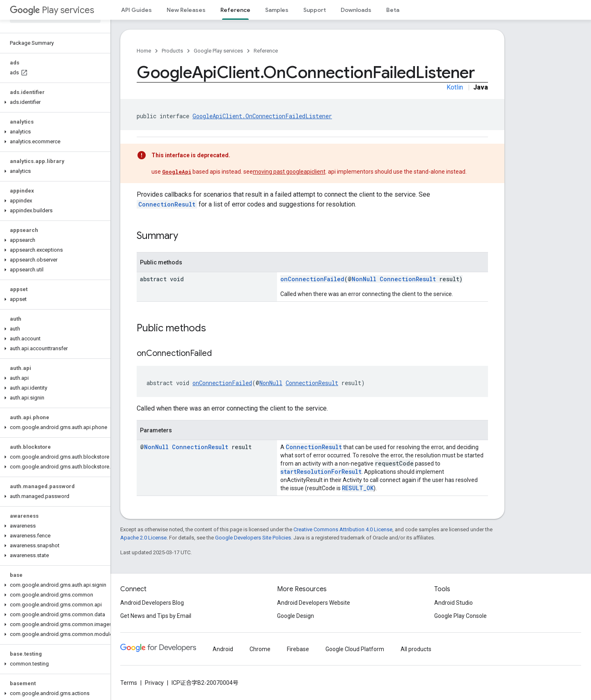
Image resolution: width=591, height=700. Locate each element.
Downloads (356, 10)
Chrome (260, 649)
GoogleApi (177, 172)
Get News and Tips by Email (156, 616)
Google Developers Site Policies (253, 538)
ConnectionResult (167, 204)
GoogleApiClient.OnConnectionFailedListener (262, 116)
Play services (52, 10)
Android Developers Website (314, 603)
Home (144, 51)
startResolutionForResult (321, 472)
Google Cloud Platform (355, 649)
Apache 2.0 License (143, 538)
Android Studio (454, 603)
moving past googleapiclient (289, 172)
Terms (129, 683)
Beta (393, 10)
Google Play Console (460, 616)
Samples (277, 10)
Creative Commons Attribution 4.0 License (343, 529)
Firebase (298, 649)
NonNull (364, 279)
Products (172, 51)
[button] (54, 102)
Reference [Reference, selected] (235, 10)
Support (315, 10)
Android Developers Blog (152, 603)
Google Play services (218, 51)
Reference (266, 51)
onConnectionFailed (312, 279)
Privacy (154, 683)
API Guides (136, 10)
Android (223, 649)
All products (416, 649)
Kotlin (455, 87)
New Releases (186, 10)
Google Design (295, 616)
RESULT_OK (358, 488)
